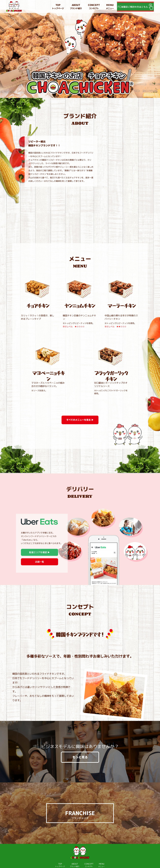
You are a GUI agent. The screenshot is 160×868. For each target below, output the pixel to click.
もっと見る (80, 747)
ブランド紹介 (76, 6)
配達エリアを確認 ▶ (39, 542)
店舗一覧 (40, 552)
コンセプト (94, 6)
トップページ (58, 6)
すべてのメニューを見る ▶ (80, 410)
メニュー (110, 6)
